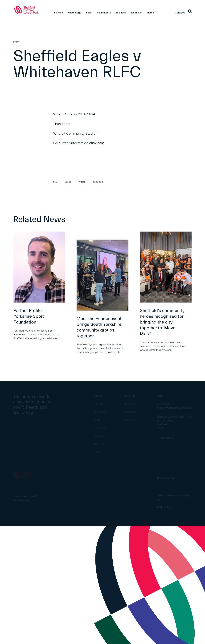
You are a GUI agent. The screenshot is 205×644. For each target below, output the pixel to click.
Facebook (97, 182)
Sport (89, 13)
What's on (136, 13)
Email (68, 182)
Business (121, 13)
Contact (180, 13)
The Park (58, 13)
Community (104, 13)
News (150, 13)
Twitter (81, 182)
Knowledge (74, 13)
